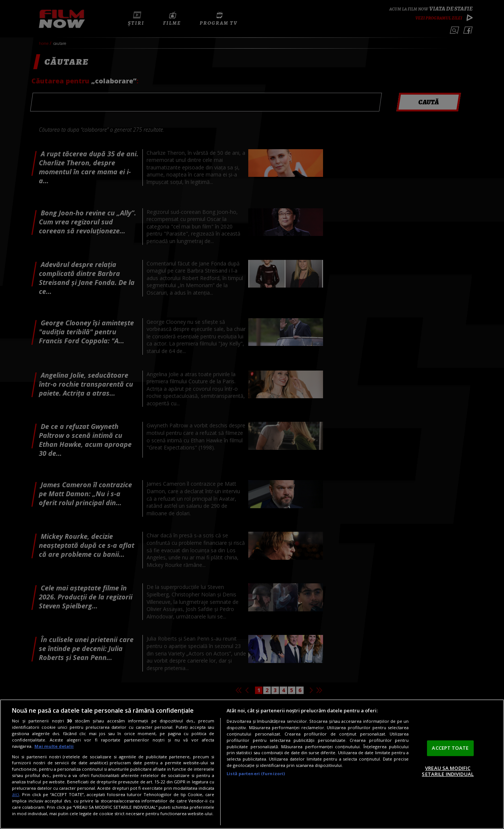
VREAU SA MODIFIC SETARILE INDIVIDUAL (448, 771)
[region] (252, 764)
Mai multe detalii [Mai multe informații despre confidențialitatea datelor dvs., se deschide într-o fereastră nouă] (54, 746)
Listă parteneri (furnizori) (256, 773)
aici (16, 794)
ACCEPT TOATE (450, 748)
